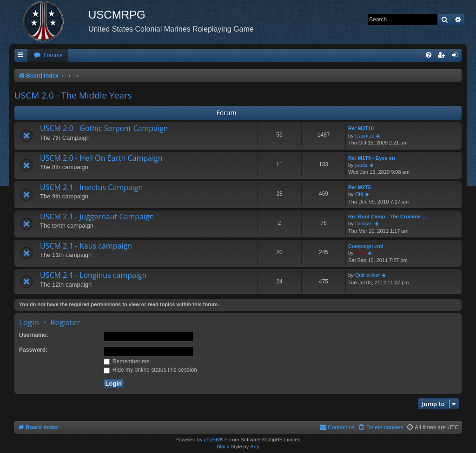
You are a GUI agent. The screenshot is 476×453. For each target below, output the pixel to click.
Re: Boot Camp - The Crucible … (388, 217)
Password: (33, 350)
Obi (359, 194)
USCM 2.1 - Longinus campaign (93, 275)
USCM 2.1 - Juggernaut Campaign (97, 217)
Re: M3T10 (361, 128)
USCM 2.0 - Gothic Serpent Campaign (104, 128)
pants (361, 165)
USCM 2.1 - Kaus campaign (86, 246)
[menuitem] (48, 56)
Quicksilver (368, 275)
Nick (360, 253)
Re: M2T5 (360, 187)
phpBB (211, 440)
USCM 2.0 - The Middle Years (73, 95)
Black (223, 446)
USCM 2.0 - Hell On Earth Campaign (101, 158)
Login (29, 322)
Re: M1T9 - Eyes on (372, 158)
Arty (255, 446)
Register (65, 322)
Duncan (364, 223)
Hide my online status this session (151, 370)
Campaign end (366, 246)
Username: (34, 335)
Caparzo (365, 136)
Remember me (127, 361)
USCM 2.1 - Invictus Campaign (91, 187)
